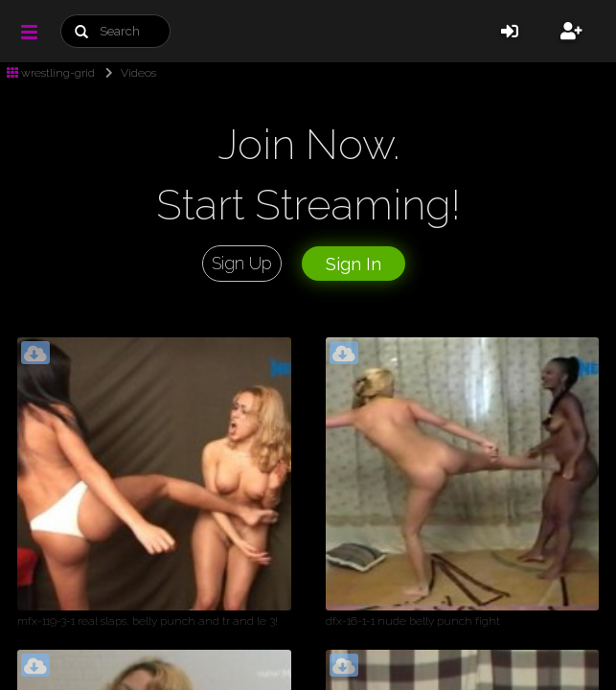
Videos (127, 73)
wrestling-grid (51, 73)
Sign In (354, 264)
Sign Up (242, 263)
